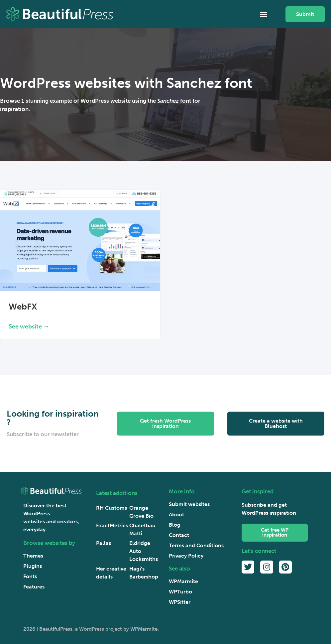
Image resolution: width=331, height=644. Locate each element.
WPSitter (180, 602)
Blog (175, 525)
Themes (33, 556)
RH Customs (111, 508)
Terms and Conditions (196, 545)
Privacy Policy (186, 556)
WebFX (23, 307)
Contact (179, 535)
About (176, 515)
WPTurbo (180, 592)
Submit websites (189, 504)
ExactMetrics (112, 525)
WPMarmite (183, 581)
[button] (264, 14)
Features (34, 587)
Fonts (30, 576)
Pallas (104, 543)
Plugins (33, 566)
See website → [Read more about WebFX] (29, 326)
